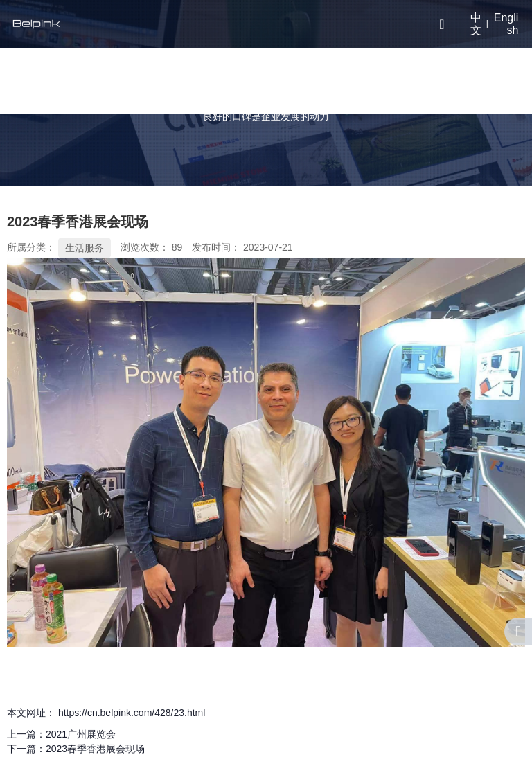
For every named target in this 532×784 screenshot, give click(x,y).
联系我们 (384, 80)
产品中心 (151, 80)
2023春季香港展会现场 (95, 749)
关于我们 (209, 80)
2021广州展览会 (81, 734)
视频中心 (326, 80)
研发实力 (267, 80)
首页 (113, 80)
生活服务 (85, 248)
